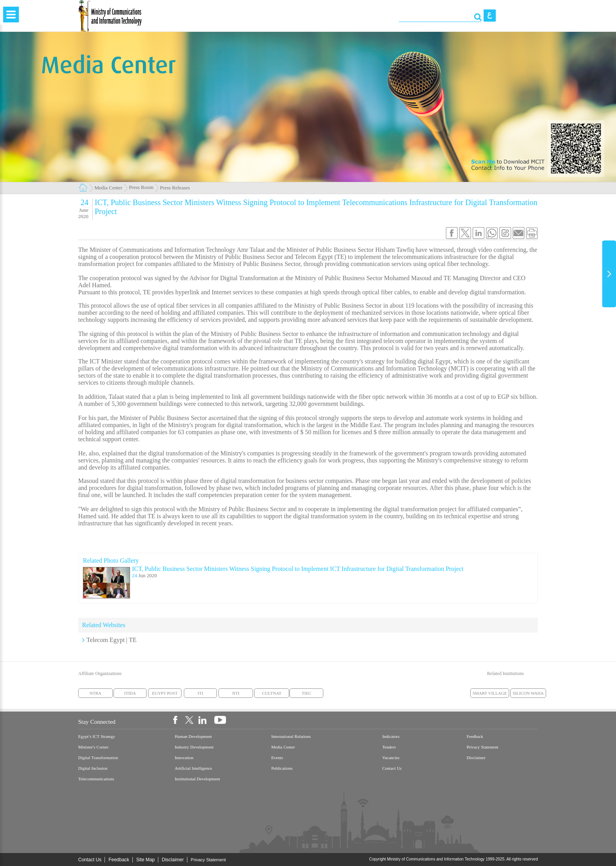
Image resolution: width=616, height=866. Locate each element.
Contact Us (90, 860)
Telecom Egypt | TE (112, 640)
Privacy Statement (208, 860)
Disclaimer (173, 860)
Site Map (146, 860)
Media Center (109, 188)
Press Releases (175, 188)
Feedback (119, 860)
